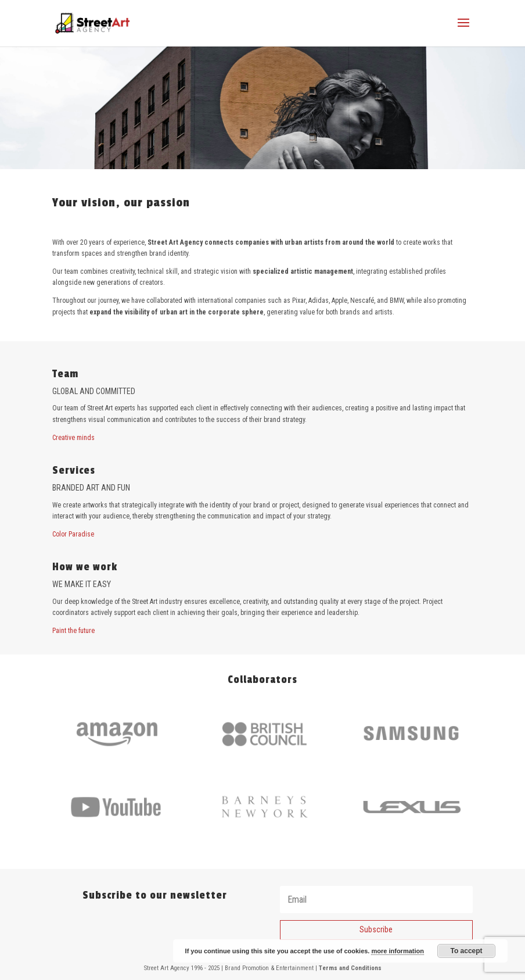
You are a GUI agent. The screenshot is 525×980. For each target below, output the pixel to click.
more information (397, 951)
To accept (466, 951)
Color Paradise (73, 534)
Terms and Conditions (350, 968)
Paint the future (73, 631)
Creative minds (73, 438)
